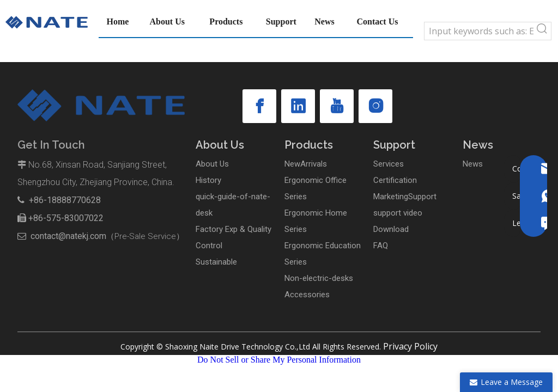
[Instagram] (375, 106)
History (208, 180)
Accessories (307, 295)
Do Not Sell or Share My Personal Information (279, 360)
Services (389, 164)
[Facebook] (259, 106)
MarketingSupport (405, 197)
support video (398, 213)
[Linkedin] (298, 106)
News (473, 164)
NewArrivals (306, 164)
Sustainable (216, 262)
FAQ (381, 246)
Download (391, 229)
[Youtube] (337, 106)
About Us (212, 164)
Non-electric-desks (319, 278)
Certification (395, 180)
